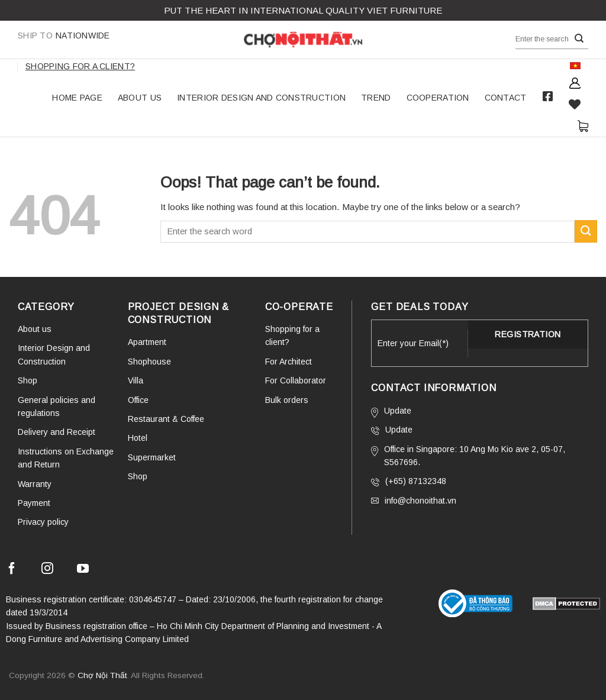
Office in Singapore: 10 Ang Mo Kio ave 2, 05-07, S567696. (468, 456)
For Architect (289, 362)
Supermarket (152, 457)
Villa (136, 380)
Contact (506, 98)
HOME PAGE (77, 98)
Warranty (35, 484)
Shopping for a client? (80, 66)
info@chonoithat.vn (414, 501)
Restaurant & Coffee (166, 419)
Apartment (147, 342)
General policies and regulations (57, 407)
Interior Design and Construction (261, 98)
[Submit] (579, 39)
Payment (34, 503)
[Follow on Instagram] (47, 570)
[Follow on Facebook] (12, 570)
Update (391, 412)
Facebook (548, 96)
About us (140, 98)
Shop (28, 380)
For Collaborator (296, 380)
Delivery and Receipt (57, 432)
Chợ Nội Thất (102, 675)
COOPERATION (438, 98)
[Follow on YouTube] (83, 570)
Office (138, 400)
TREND (376, 98)
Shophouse (149, 362)
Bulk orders (287, 400)
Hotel (138, 438)
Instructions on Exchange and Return (66, 458)
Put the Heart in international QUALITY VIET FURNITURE (303, 10)
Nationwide (64, 36)
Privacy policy (43, 522)
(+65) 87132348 (409, 481)
